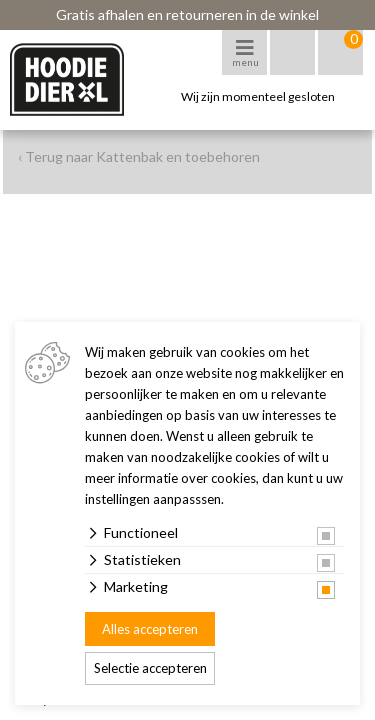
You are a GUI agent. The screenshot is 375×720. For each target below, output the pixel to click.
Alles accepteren (150, 629)
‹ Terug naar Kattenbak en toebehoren (139, 156)
